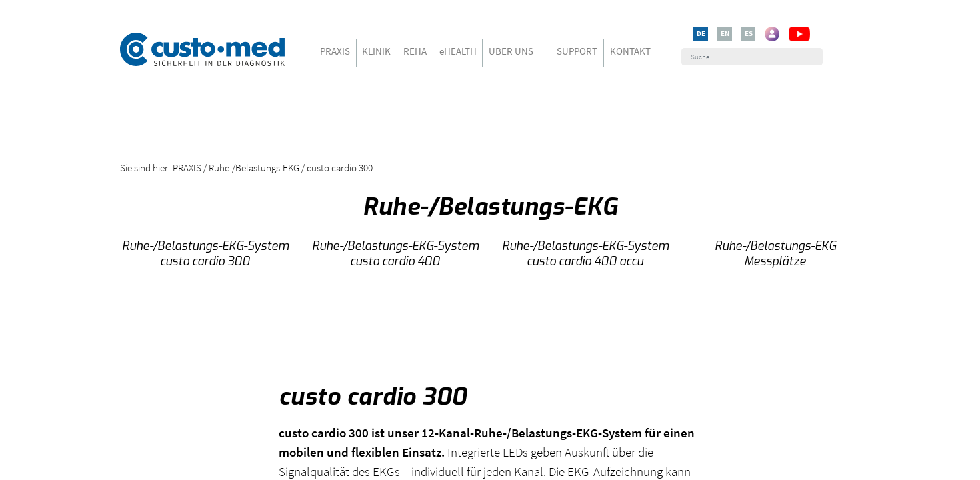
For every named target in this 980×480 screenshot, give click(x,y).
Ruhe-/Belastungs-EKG (254, 168)
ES (749, 33)
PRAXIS (335, 51)
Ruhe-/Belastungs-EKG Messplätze (775, 254)
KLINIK (376, 51)
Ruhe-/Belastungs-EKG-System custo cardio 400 (395, 254)
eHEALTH (458, 51)
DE (701, 33)
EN (725, 33)
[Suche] (752, 57)
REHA (415, 51)
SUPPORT (577, 51)
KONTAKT (630, 51)
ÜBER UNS (511, 51)
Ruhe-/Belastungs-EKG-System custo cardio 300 (205, 254)
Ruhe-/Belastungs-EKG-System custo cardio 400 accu (585, 254)
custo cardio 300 (340, 168)
